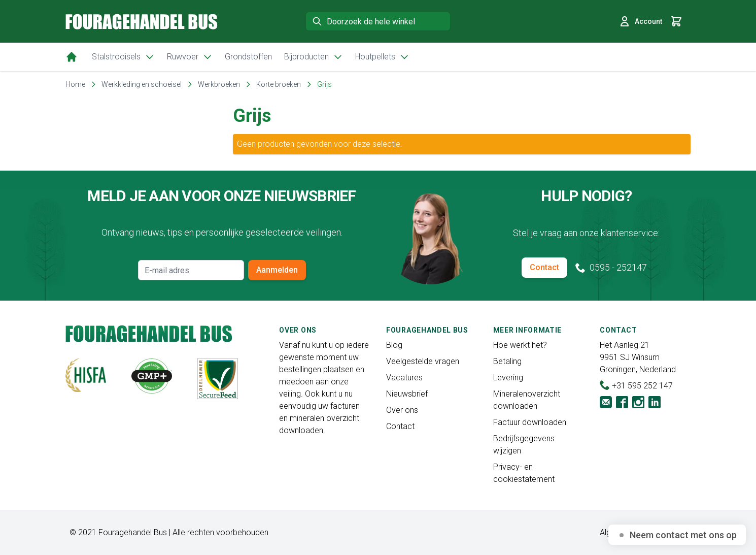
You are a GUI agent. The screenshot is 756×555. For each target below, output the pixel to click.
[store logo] (142, 22)
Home (75, 84)
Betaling (507, 361)
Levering (508, 378)
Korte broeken (279, 84)
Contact (544, 267)
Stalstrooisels (123, 57)
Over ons (402, 410)
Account (640, 21)
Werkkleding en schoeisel (142, 84)
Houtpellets (382, 57)
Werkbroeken (219, 84)
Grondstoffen (248, 57)
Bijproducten (314, 57)
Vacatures (404, 378)
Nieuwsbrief (407, 394)
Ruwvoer (190, 57)
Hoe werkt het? (520, 345)
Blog (394, 345)
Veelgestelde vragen (423, 361)
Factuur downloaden (530, 422)
